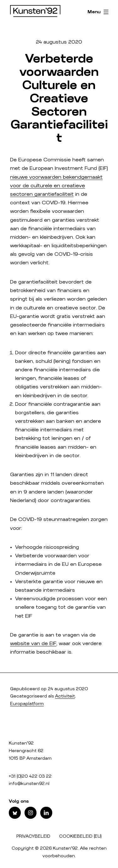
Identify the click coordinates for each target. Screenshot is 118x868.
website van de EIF (33, 644)
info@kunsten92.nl (29, 784)
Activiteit (65, 696)
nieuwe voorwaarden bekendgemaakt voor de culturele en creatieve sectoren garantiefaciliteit (56, 186)
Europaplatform (27, 704)
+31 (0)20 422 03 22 (30, 776)
